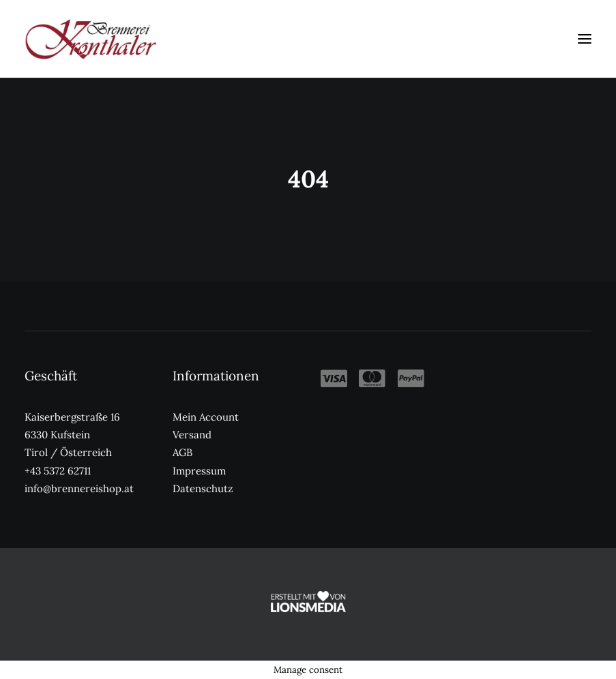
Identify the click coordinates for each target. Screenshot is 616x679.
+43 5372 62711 (58, 471)
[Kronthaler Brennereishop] (90, 39)
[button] (585, 39)
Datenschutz (203, 488)
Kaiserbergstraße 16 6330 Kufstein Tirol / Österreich (72, 435)
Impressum (199, 471)
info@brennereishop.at (79, 488)
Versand (192, 435)
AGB (182, 452)
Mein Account (206, 417)
